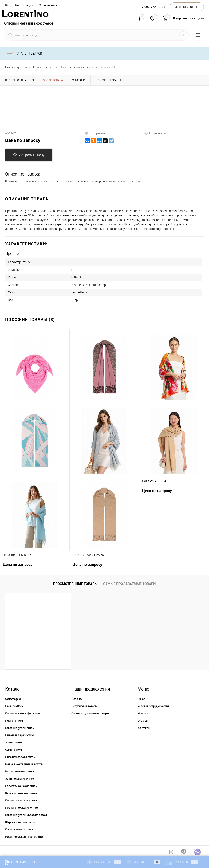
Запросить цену (29, 155)
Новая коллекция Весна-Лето (24, 835)
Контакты (144, 726)
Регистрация (24, 5)
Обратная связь (21, 862)
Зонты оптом (13, 740)
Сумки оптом (13, 748)
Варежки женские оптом (21, 791)
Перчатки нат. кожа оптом (22, 798)
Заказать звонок (187, 7)
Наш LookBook (14, 704)
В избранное (95, 133)
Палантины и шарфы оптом (23, 711)
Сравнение (104, 862)
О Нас (141, 697)
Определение (48, 5)
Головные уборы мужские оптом (26, 813)
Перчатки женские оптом (21, 784)
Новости (143, 711)
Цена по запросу (23, 140)
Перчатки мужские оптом (22, 806)
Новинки (77, 697)
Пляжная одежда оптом (20, 755)
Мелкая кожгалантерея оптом (24, 762)
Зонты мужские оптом (20, 777)
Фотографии (13, 697)
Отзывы (143, 719)
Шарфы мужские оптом (20, 820)
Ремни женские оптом (19, 769)
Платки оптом (14, 719)
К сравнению (155, 133)
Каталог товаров (28, 54)
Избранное (144, 862)
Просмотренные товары (75, 582)
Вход (9, 5)
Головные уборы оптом (20, 726)
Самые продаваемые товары (130, 582)
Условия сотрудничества (153, 704)
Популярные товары (84, 704)
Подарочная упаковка (19, 827)
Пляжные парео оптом (20, 733)
